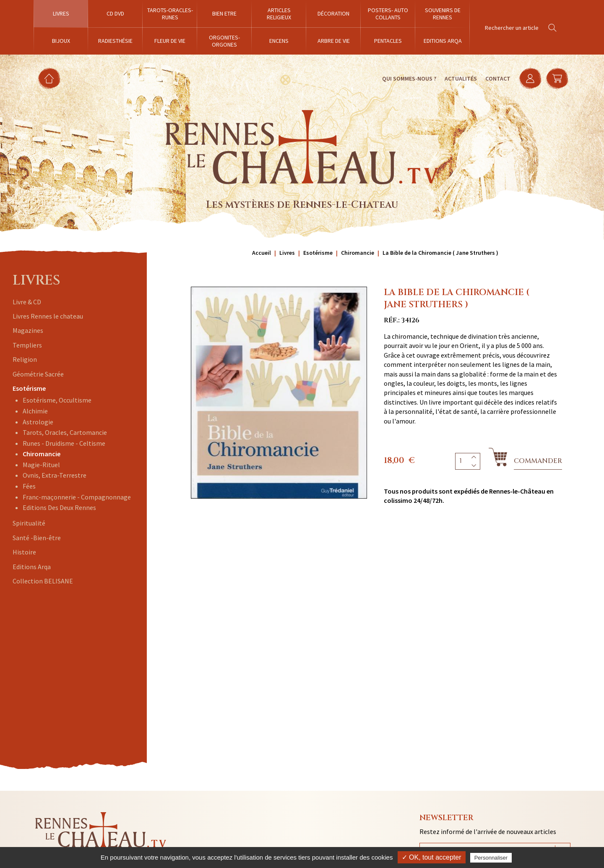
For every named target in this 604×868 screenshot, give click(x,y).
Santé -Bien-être (37, 538)
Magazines (28, 330)
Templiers (27, 345)
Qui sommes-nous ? (409, 78)
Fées (29, 486)
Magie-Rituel (41, 465)
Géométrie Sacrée (38, 374)
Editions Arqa (32, 567)
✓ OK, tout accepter (432, 857)
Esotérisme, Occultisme (57, 400)
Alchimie (35, 411)
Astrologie (38, 422)
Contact (498, 78)
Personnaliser (491, 858)
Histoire (24, 552)
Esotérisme (29, 388)
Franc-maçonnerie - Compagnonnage (77, 497)
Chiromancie (42, 454)
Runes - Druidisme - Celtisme (64, 443)
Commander (538, 461)
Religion (25, 359)
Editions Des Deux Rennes (59, 507)
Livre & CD (27, 302)
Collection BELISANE (43, 581)
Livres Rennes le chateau (48, 316)
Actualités (461, 78)
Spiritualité (29, 523)
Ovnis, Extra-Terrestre (55, 475)
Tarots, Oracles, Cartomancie (65, 432)
